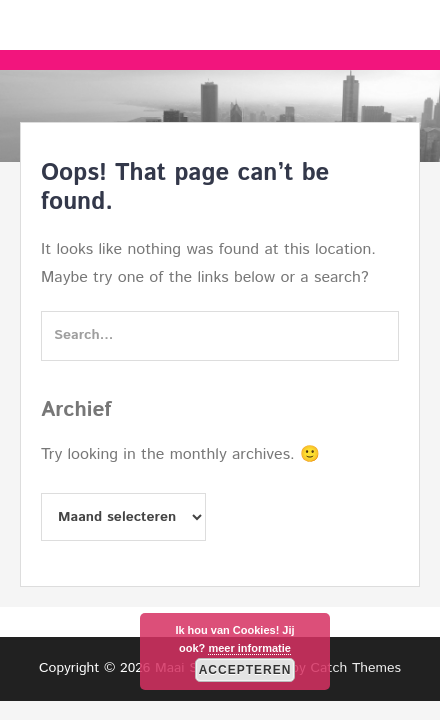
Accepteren (245, 670)
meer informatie (249, 648)
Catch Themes (355, 668)
